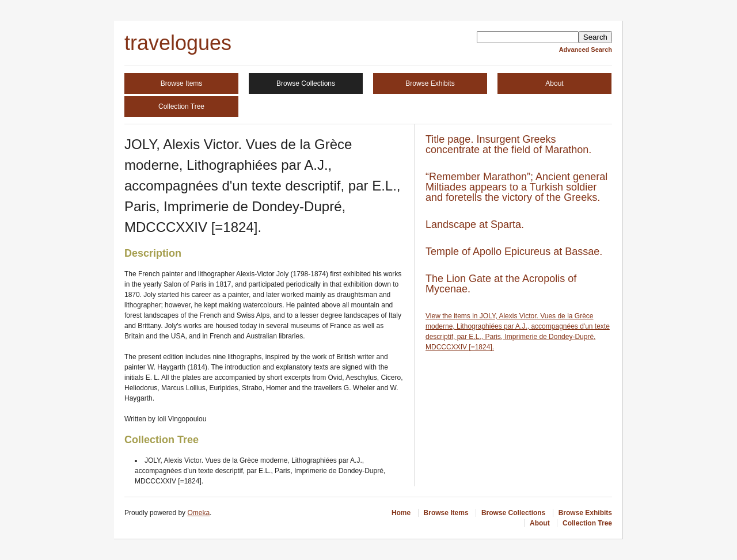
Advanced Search (586, 49)
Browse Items (182, 83)
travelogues (178, 43)
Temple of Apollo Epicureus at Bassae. (514, 252)
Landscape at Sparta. (475, 224)
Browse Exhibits (430, 83)
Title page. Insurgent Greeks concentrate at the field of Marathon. (508, 144)
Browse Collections (306, 83)
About (554, 83)
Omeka (198, 513)
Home (401, 513)
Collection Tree (181, 106)
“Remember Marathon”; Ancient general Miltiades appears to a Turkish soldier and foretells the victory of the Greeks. (516, 187)
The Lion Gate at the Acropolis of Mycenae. (501, 284)
